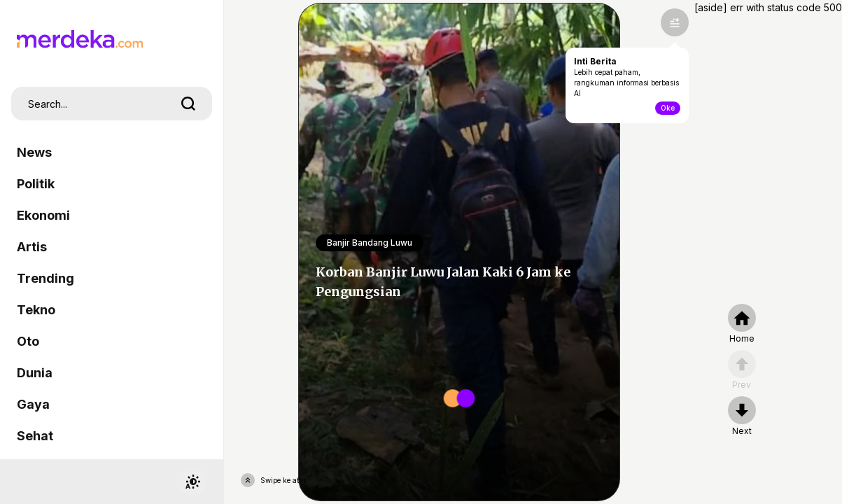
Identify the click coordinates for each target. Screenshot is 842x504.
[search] (188, 104)
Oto (28, 341)
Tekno (36, 310)
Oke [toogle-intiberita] (668, 108)
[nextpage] (742, 416)
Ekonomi (43, 215)
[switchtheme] (192, 482)
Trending (45, 278)
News (34, 152)
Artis (32, 247)
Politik (36, 184)
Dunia (35, 373)
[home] (742, 324)
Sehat (35, 436)
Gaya (33, 404)
